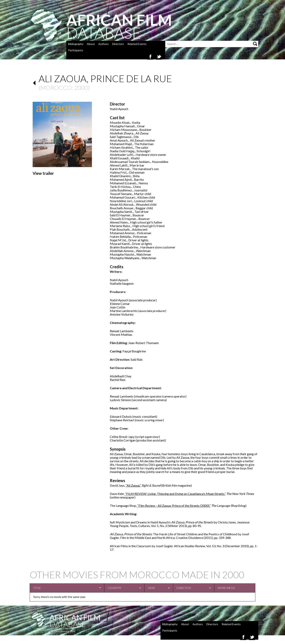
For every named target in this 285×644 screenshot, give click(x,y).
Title (37, 588)
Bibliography (76, 44)
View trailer (43, 173)
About (91, 44)
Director (184, 588)
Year (151, 588)
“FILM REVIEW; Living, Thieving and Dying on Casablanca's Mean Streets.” (175, 494)
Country (114, 588)
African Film (75, 617)
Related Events (137, 44)
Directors (118, 44)
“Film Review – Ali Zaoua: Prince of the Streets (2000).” (174, 506)
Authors (104, 44)
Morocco (56, 88)
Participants (76, 50)
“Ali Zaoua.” (133, 485)
